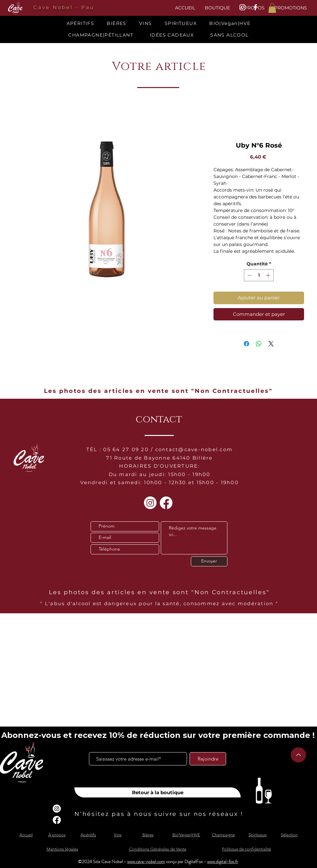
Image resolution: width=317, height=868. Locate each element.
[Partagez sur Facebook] (246, 344)
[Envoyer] (209, 561)
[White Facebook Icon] (255, 7)
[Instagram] (150, 503)
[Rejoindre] (208, 759)
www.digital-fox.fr (223, 862)
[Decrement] (249, 275)
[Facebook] (166, 503)
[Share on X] (271, 344)
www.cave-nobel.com (146, 862)
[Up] (298, 755)
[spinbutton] (259, 275)
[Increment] (269, 275)
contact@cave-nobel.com (194, 449)
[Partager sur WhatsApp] (259, 344)
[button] (272, 8)
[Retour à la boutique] (158, 792)
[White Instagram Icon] (242, 7)
